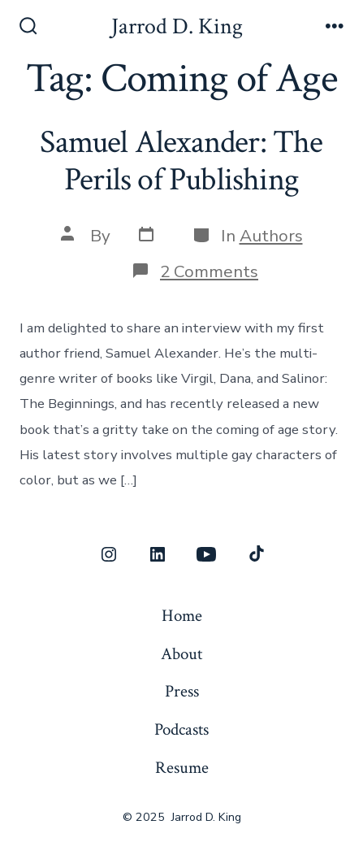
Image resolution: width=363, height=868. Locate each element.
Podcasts (181, 729)
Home (182, 616)
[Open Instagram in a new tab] (109, 554)
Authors (271, 236)
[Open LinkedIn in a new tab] (158, 554)
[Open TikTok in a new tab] (255, 554)
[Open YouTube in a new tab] (206, 554)
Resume (182, 768)
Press (182, 691)
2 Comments (209, 271)
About (181, 654)
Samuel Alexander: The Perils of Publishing (181, 161)
